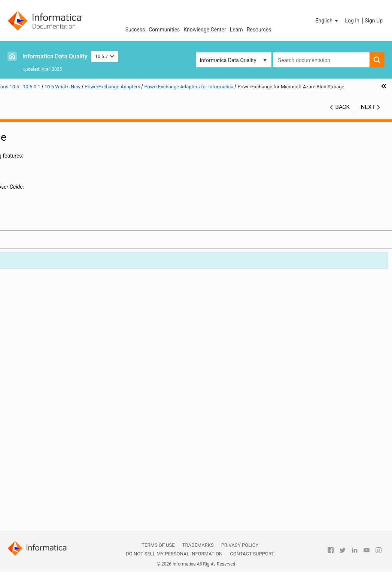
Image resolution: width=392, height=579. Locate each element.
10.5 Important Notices (51, 212)
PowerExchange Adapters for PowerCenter (61, 456)
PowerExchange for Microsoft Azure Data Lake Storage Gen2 (72, 424)
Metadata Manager (54, 322)
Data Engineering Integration (48, 244)
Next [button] (368, 122)
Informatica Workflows (58, 307)
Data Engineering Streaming (64, 259)
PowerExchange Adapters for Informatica (60, 346)
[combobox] (321, 60)
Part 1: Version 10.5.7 (37, 134)
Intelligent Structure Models (63, 314)
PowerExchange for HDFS (72, 385)
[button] (328, 21)
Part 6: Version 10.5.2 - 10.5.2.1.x (51, 181)
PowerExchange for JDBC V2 (72, 401)
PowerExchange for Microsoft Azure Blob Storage (72, 409)
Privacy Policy (240, 545)
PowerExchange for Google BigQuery (72, 369)
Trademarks (198, 545)
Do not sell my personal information (174, 554)
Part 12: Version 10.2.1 (39, 519)
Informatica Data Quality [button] (228, 60)
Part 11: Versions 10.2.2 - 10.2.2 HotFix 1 (49, 507)
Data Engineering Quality (60, 252)
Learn (236, 30)
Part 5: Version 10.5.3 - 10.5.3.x (49, 173)
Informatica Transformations (43, 299)
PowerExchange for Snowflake (72, 448)
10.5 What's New (43, 220)
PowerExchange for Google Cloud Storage (72, 377)
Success (135, 30)
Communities (164, 30)
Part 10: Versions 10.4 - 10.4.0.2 (49, 495)
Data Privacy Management (62, 267)
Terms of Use (158, 545)
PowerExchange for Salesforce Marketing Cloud (72, 440)
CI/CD (38, 228)
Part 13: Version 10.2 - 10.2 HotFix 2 (54, 527)
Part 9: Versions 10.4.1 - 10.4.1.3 (50, 487)
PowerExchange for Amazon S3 (72, 362)
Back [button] (343, 122)
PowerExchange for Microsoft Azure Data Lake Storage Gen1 (72, 417)
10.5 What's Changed (48, 479)
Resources (259, 30)
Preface (21, 126)
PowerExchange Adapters (61, 338)
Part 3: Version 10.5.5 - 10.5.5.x (49, 157)
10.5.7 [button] (105, 56)
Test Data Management (59, 472)
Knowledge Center (205, 30)
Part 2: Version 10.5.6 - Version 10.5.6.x (48, 145)
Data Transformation (55, 275)
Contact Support (252, 554)
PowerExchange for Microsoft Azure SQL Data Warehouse (72, 432)
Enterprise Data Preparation (63, 291)
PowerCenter (46, 330)
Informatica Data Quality (55, 56)
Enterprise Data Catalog (59, 283)
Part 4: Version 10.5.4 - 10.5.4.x (49, 165)
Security (41, 464)
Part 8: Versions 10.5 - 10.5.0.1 (48, 196)
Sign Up (374, 21)
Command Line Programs (61, 236)
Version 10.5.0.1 (43, 204)
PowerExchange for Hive (72, 393)
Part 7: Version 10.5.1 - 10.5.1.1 (49, 189)
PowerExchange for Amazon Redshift (72, 354)
